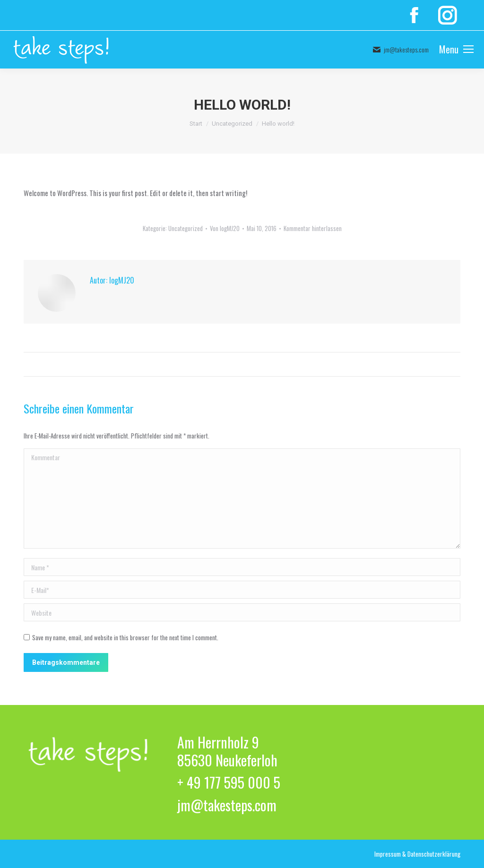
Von (225, 228)
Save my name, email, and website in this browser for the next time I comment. (125, 637)
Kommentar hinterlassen (313, 228)
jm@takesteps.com (400, 50)
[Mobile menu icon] (456, 50)
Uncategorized (186, 228)
